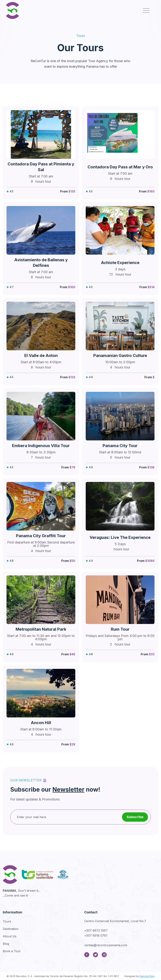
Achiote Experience (120, 263)
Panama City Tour (120, 446)
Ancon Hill (41, 723)
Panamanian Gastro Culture (120, 355)
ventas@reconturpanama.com (106, 945)
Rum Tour (120, 629)
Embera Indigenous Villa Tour (41, 446)
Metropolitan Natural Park (41, 629)
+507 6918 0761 (96, 935)
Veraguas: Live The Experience (120, 537)
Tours (7, 921)
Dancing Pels (147, 976)
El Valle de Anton (41, 355)
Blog (6, 944)
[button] (146, 10)
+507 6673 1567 (96, 930)
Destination (11, 929)
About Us (10, 936)
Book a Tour (12, 951)
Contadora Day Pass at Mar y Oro (120, 167)
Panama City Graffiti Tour (41, 536)
